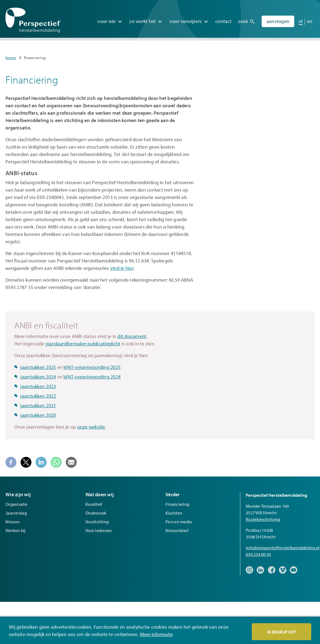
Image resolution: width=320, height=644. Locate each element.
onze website (91, 427)
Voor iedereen (99, 530)
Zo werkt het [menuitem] (142, 19)
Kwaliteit (94, 504)
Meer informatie (156, 635)
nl (301, 19)
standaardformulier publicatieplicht (83, 344)
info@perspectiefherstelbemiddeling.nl (283, 548)
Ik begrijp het (282, 632)
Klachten (174, 513)
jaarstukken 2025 (38, 367)
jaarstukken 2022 (38, 396)
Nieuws (13, 522)
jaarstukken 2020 (38, 415)
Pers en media (179, 522)
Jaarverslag (16, 513)
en (310, 19)
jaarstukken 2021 (38, 405)
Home (11, 58)
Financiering (177, 504)
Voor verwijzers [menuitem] (185, 19)
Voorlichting (97, 522)
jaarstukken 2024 (38, 377)
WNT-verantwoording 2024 (92, 377)
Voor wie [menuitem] (106, 19)
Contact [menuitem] (223, 19)
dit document (132, 336)
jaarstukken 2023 (38, 386)
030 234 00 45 (258, 554)
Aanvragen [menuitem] (278, 19)
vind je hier (122, 268)
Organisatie (16, 504)
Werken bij (16, 530)
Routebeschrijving (263, 519)
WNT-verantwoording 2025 (92, 367)
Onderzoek (96, 513)
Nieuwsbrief (177, 530)
